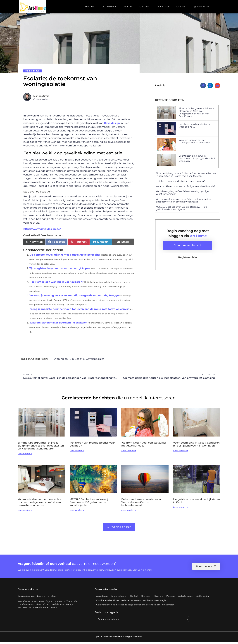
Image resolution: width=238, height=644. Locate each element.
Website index (185, 598)
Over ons (128, 7)
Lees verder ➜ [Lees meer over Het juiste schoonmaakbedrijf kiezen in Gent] (180, 509)
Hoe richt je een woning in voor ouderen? (56, 284)
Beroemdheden (119, 598)
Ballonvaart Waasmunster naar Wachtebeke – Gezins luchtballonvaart (141, 504)
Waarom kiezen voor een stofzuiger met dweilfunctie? (194, 144)
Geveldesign (112, 125)
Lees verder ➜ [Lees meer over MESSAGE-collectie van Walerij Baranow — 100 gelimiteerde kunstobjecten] (77, 512)
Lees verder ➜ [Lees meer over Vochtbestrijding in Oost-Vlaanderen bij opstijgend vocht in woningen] (180, 453)
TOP (228, 632)
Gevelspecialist (95, 361)
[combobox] (205, 7)
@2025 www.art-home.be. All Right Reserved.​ (119, 639)
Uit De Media (109, 7)
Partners (90, 7)
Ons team (145, 7)
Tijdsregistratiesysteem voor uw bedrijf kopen (60, 271)
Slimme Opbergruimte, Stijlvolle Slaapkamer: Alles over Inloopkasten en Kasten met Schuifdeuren (197, 115)
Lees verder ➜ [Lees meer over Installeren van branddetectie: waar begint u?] (77, 453)
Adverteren (163, 7)
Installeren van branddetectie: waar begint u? (195, 128)
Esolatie (80, 361)
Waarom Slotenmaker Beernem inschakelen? (59, 325)
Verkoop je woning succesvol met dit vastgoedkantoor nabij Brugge (74, 298)
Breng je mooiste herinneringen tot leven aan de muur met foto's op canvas (79, 311)
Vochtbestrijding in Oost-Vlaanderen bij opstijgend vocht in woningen (198, 161)
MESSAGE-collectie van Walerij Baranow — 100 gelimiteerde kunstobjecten (181, 210)
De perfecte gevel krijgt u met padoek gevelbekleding (65, 257)
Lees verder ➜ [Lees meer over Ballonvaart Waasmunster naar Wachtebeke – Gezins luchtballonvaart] (129, 512)
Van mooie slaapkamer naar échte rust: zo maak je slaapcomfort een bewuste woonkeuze (183, 203)
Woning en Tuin (32, 73)
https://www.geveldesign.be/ (42, 231)
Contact (181, 7)
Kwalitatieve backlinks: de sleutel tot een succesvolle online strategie (131, 602)
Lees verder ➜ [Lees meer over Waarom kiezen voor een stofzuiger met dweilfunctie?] (129, 453)
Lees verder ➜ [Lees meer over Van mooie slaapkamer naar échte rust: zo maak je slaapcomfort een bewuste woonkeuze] (25, 512)
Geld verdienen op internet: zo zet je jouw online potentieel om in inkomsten (135, 607)
